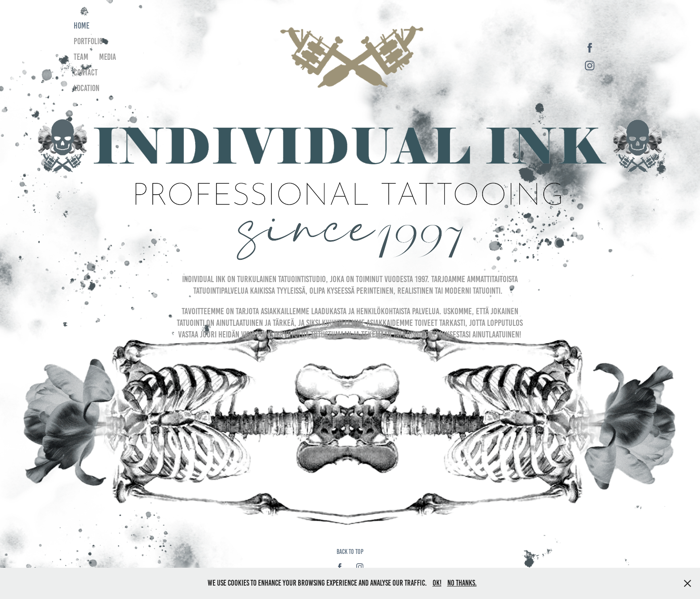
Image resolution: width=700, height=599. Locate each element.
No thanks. (462, 583)
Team (81, 57)
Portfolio (88, 41)
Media (108, 57)
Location (87, 88)
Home (81, 26)
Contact (86, 73)
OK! (437, 583)
